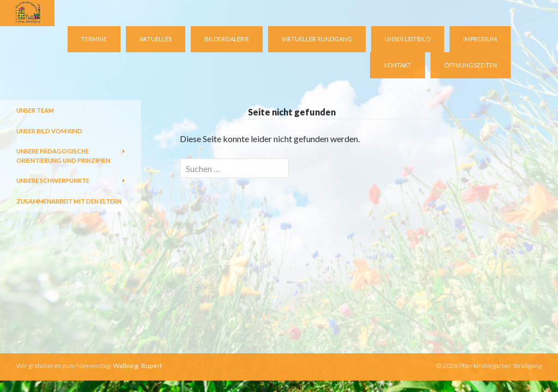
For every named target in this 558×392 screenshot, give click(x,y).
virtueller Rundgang (317, 39)
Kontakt (398, 65)
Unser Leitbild (408, 39)
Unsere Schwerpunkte (53, 180)
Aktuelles (156, 39)
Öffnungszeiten (471, 65)
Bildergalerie (227, 39)
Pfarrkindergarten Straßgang (500, 366)
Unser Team (35, 110)
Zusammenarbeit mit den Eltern (69, 201)
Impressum (480, 39)
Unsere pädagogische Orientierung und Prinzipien (63, 156)
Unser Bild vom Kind (49, 131)
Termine (94, 39)
